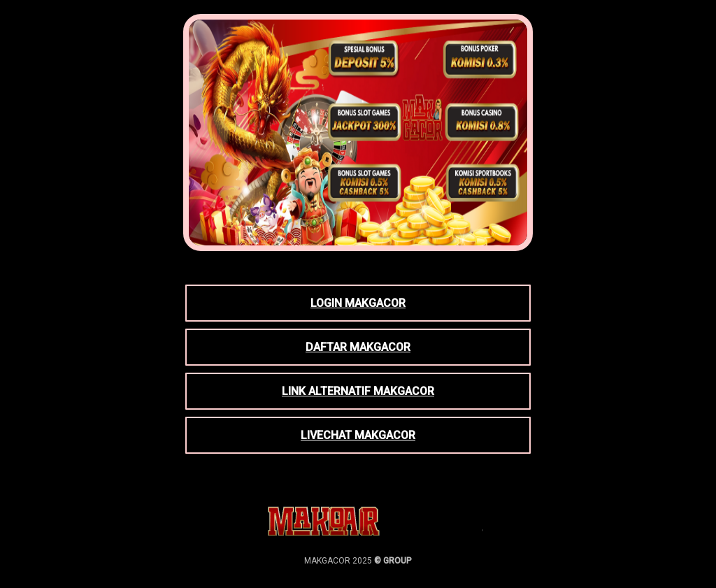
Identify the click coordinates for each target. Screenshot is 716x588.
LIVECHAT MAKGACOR (358, 435)
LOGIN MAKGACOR (358, 303)
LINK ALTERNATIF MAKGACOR (358, 391)
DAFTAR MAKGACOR (358, 347)
